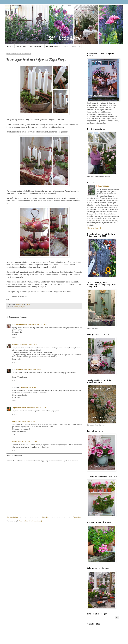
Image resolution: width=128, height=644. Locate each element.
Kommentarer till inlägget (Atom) (30, 521)
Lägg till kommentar (15, 455)
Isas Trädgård (20, 304)
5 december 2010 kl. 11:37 (36, 408)
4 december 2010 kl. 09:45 (37, 324)
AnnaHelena (17, 369)
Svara (14, 338)
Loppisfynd (17, 307)
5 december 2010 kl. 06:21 (29, 387)
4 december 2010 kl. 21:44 (28, 345)
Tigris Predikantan (19, 408)
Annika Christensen (20, 324)
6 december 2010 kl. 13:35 (27, 441)
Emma (15, 441)
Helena (15, 345)
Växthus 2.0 (76, 46)
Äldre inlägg (77, 517)
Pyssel (23, 307)
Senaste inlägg (12, 517)
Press (66, 46)
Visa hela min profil (94, 228)
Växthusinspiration (36, 46)
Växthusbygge (21, 46)
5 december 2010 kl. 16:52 (26, 421)
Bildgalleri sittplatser (53, 46)
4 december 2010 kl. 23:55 (32, 369)
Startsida (10, 46)
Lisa (14, 421)
